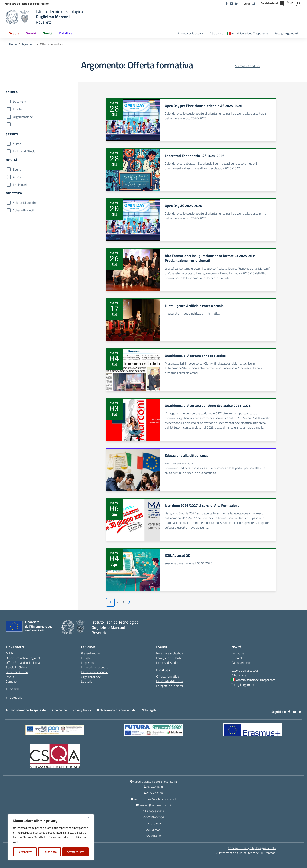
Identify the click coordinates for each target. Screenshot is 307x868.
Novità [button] (48, 33)
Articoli (17, 177)
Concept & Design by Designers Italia (252, 848)
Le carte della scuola (94, 672)
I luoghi (86, 658)
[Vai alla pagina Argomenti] (28, 44)
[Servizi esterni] (273, 3)
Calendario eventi (243, 663)
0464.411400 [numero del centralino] (155, 787)
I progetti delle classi (170, 686)
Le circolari (20, 185)
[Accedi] (294, 3)
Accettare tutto (76, 852)
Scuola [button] (14, 33)
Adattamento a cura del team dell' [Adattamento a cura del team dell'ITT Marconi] (246, 853)
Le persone (88, 663)
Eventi (17, 169)
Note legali (149, 710)
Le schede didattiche (170, 681)
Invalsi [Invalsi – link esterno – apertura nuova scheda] (10, 677)
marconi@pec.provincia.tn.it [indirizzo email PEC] (155, 805)
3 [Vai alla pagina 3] (123, 602)
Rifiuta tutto (50, 852)
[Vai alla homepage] (18, 17)
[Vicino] (90, 818)
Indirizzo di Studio (24, 151)
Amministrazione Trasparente (26, 710)
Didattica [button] (66, 33)
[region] (51, 837)
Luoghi (17, 109)
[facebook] (227, 3)
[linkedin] (237, 3)
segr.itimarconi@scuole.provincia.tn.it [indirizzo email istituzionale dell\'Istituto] (155, 799)
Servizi (17, 144)
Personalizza (25, 852)
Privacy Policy (82, 710)
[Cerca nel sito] (249, 3)
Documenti (20, 102)
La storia (87, 681)
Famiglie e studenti (168, 658)
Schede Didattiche (25, 203)
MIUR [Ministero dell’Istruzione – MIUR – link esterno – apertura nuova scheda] (9, 653)
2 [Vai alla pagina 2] (118, 602)
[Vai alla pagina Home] (13, 44)
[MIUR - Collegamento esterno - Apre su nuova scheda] (27, 3)
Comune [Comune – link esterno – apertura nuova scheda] (11, 681)
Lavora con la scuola (191, 33)
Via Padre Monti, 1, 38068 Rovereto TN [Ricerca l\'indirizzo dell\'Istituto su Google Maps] (154, 781)
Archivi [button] (14, 689)
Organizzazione (23, 117)
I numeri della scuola (94, 667)
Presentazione (90, 653)
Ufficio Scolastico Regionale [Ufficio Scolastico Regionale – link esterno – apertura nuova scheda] (24, 658)
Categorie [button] (16, 698)
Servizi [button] (31, 33)
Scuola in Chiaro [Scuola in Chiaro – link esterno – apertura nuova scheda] (16, 667)
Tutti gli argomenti (286, 33)
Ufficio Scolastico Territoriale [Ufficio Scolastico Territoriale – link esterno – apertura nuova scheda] (24, 663)
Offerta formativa (168, 676)
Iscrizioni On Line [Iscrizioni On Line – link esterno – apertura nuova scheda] (17, 672)
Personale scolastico (169, 653)
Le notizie (238, 653)
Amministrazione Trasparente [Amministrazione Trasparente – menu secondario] (250, 33)
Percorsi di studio (167, 663)
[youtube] (232, 3)
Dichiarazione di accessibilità (116, 710)
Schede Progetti (23, 210)
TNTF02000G (156, 817)
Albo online (216, 33)
